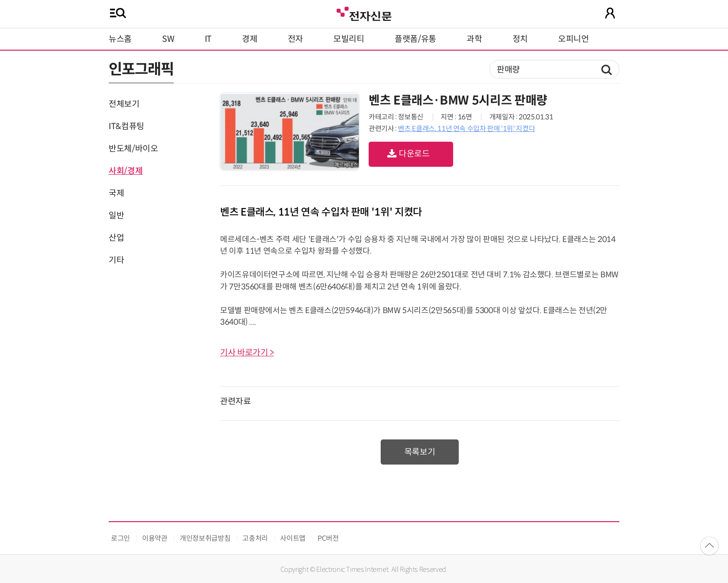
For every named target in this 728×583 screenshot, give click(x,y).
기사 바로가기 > (247, 353)
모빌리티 (349, 39)
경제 (250, 39)
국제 (116, 193)
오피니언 (574, 39)
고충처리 (255, 538)
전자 (296, 39)
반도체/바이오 (133, 149)
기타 (116, 260)
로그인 (120, 538)
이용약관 (155, 538)
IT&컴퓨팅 (127, 126)
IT (208, 39)
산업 (116, 238)
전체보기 (124, 104)
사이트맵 (293, 538)
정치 (520, 39)
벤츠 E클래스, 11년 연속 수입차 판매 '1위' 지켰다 (466, 128)
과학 (474, 39)
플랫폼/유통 (416, 39)
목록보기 (420, 452)
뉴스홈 (120, 39)
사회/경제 (126, 171)
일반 (116, 216)
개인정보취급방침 (205, 538)
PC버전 (328, 538)
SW (168, 39)
